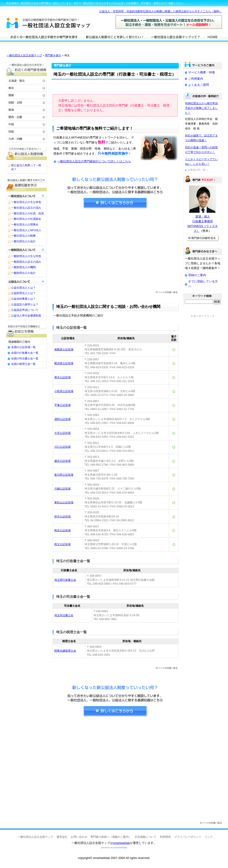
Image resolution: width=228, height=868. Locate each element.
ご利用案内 (196, 79)
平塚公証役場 (62, 405)
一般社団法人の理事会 (25, 225)
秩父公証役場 (62, 544)
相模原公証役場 (64, 349)
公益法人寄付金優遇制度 (26, 316)
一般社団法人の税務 (23, 236)
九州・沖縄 (27, 139)
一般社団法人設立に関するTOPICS (27, 153)
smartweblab (121, 843)
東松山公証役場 (64, 502)
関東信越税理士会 (65, 651)
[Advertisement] (115, 251)
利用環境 (165, 837)
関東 (27, 95)
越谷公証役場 (62, 461)
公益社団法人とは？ (23, 288)
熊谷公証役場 (62, 530)
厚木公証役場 (62, 377)
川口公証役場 (62, 447)
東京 (27, 88)
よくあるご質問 (199, 85)
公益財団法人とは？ (23, 293)
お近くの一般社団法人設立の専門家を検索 (27, 69)
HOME (213, 37)
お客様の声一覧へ (198, 170)
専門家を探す (53, 55)
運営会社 (62, 837)
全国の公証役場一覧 (23, 347)
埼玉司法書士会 (64, 615)
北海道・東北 (27, 80)
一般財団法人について (27, 250)
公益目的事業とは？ (23, 299)
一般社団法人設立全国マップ (24, 55)
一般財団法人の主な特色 (26, 256)
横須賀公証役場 (64, 363)
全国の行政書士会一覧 (25, 353)
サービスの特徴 (175, 37)
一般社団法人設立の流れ (26, 208)
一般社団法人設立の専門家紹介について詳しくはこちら (94, 161)
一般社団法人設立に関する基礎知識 (27, 185)
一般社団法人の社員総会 (26, 219)
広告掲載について (146, 837)
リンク (209, 837)
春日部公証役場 (64, 475)
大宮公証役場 (62, 433)
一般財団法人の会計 (23, 273)
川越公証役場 (62, 489)
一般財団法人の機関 (23, 267)
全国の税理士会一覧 (23, 364)
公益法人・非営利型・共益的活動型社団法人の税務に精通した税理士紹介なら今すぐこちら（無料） (161, 11)
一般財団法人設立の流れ (26, 262)
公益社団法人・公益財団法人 (27, 281)
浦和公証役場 (62, 419)
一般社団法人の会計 (23, 241)
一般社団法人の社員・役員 (27, 213)
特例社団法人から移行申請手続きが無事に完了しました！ (201, 108)
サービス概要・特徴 (202, 72)
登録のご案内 (197, 275)
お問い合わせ (79, 837)
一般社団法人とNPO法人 (26, 230)
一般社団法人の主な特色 (26, 202)
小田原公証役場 (64, 391)
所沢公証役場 (62, 517)
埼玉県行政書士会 (65, 580)
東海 (27, 110)
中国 (27, 124)
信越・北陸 (27, 102)
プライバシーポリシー (188, 837)
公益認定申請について (25, 310)
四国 (27, 131)
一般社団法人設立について (114, 37)
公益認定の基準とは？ (25, 304)
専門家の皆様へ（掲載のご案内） (111, 837)
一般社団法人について (27, 196)
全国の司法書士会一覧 (25, 359)
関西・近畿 (27, 117)
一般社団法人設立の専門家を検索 (44, 37)
